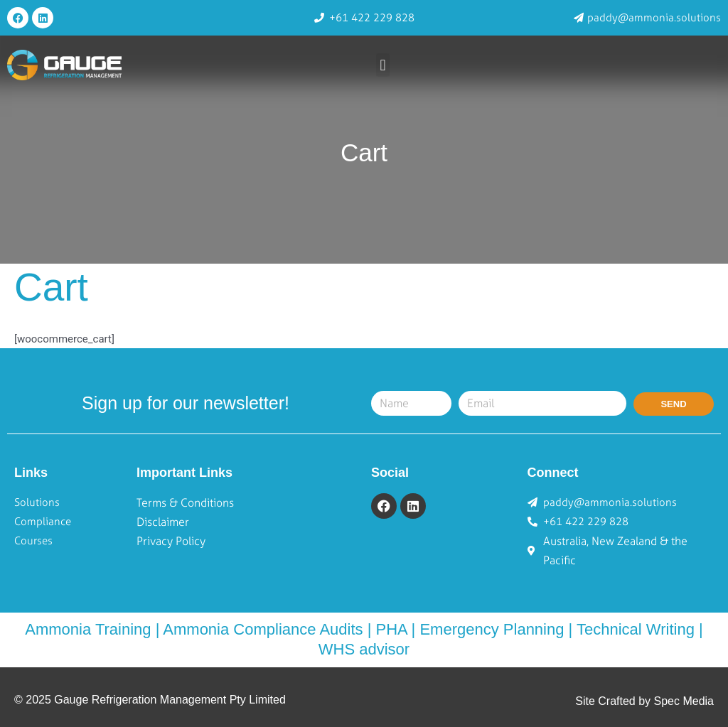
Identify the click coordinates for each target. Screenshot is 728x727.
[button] (383, 65)
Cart (364, 152)
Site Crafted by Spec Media (644, 701)
